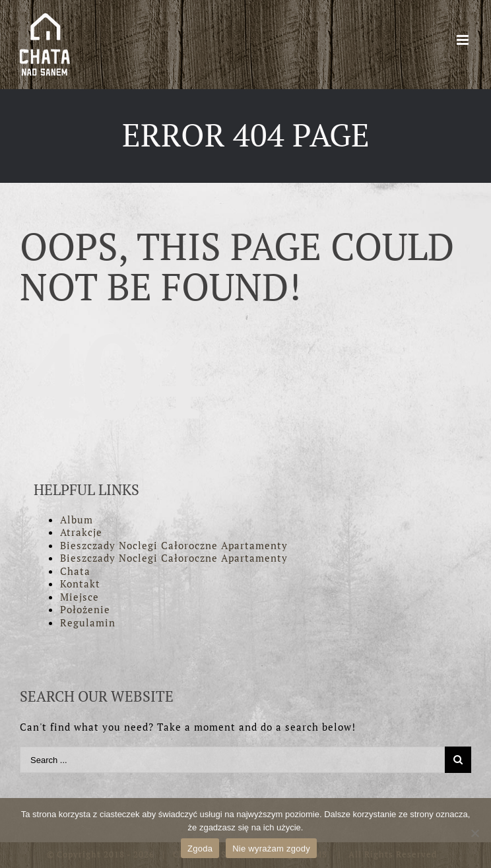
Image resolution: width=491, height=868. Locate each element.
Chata (75, 571)
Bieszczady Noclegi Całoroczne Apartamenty (174, 545)
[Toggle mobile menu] (464, 40)
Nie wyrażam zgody (271, 849)
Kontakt (80, 584)
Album (77, 519)
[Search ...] (232, 760)
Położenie (85, 609)
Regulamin (88, 622)
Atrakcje (81, 532)
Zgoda (200, 849)
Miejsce (80, 597)
